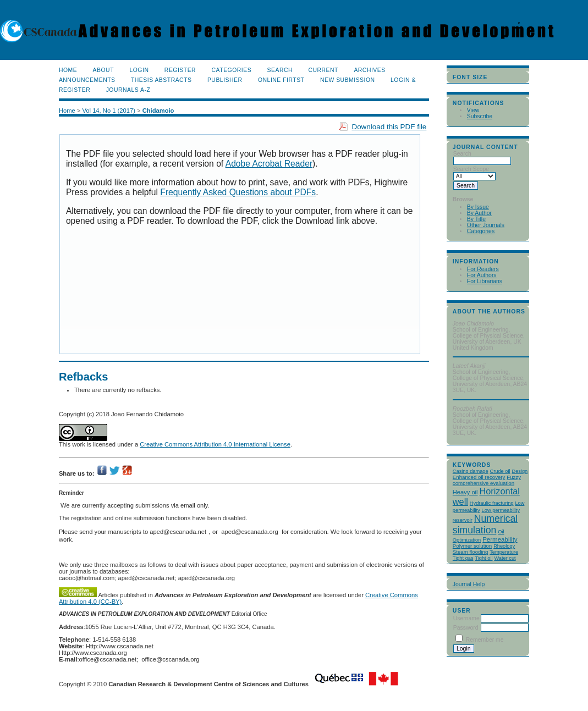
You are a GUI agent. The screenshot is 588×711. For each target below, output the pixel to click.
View (473, 110)
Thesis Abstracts (161, 80)
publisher (225, 80)
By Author (479, 213)
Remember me (485, 640)
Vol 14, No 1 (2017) (108, 111)
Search (280, 70)
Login (139, 70)
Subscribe (480, 116)
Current (323, 70)
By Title (476, 219)
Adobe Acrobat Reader (269, 164)
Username (466, 618)
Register (180, 70)
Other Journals (486, 225)
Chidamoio (158, 111)
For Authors (482, 275)
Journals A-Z (128, 90)
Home (68, 70)
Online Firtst (281, 80)
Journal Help (469, 584)
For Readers (483, 269)
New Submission (348, 80)
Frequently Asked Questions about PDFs (238, 192)
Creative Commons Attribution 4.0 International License (215, 444)
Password (466, 628)
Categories (481, 231)
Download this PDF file (389, 127)
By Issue (478, 207)
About (103, 70)
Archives (369, 70)
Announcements (87, 80)
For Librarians (485, 281)
